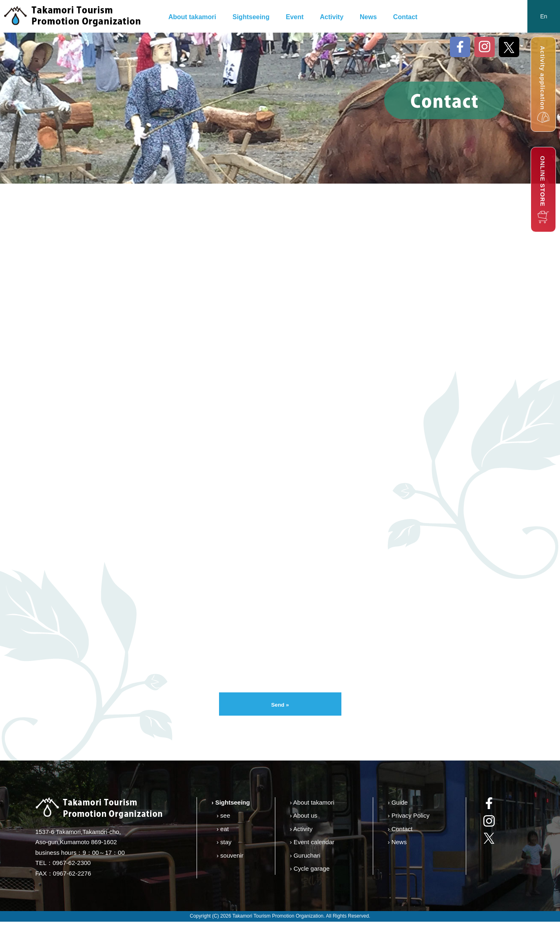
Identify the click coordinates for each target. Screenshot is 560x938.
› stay (224, 858)
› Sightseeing (231, 819)
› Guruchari (305, 872)
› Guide (398, 819)
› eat (223, 845)
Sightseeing (251, 17)
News (368, 17)
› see (223, 832)
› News (397, 858)
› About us (304, 832)
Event (295, 17)
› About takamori (312, 819)
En (543, 16)
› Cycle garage (310, 885)
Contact (405, 17)
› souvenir (230, 872)
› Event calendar (312, 858)
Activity (332, 17)
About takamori (192, 17)
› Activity (301, 845)
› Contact (400, 845)
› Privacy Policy (409, 832)
